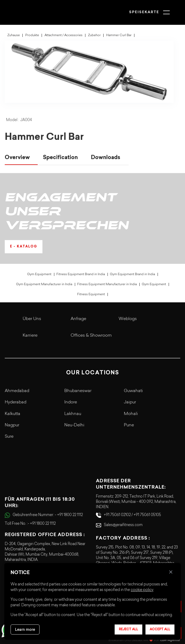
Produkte (32, 35)
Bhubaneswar (78, 391)
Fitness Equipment (91, 294)
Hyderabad (16, 402)
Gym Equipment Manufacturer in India (44, 284)
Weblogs (128, 319)
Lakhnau (73, 414)
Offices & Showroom (91, 336)
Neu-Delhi (74, 425)
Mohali (131, 414)
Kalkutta (13, 414)
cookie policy (142, 590)
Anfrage (78, 319)
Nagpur (12, 425)
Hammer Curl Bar (119, 35)
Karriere (30, 336)
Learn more (25, 629)
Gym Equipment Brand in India (132, 274)
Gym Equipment (39, 274)
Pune (129, 425)
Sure (9, 437)
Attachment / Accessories (64, 35)
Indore (71, 402)
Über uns (32, 319)
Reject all (128, 629)
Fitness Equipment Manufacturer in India (107, 284)
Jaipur (130, 402)
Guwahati (133, 391)
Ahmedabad (17, 391)
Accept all (160, 629)
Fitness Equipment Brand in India (81, 274)
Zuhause (14, 35)
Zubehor (94, 35)
